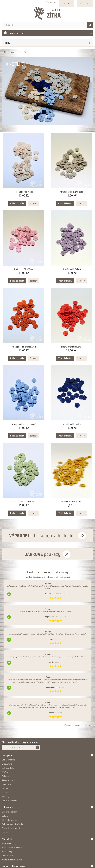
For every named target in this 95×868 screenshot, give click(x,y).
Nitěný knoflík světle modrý (24, 424)
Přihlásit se (51, 2)
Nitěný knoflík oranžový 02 (24, 347)
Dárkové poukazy (9, 801)
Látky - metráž (8, 760)
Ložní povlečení (9, 768)
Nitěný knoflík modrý (71, 424)
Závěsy (5, 772)
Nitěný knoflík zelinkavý (24, 502)
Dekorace (6, 776)
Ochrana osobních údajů (12, 824)
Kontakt (6, 832)
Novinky (5, 797)
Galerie (5, 816)
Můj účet (7, 839)
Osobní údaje (8, 856)
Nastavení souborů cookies (14, 860)
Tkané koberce (8, 780)
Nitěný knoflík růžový (24, 269)
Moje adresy (7, 852)
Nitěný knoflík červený (71, 347)
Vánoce (5, 788)
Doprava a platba (9, 812)
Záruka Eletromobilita (12, 828)
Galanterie (7, 784)
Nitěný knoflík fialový (71, 269)
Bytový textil (8, 764)
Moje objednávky (9, 843)
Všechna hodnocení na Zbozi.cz (78, 725)
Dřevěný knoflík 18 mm (71, 502)
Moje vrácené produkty (12, 847)
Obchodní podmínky (11, 820)
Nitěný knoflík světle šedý (71, 192)
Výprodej (6, 792)
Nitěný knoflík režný (24, 192)
